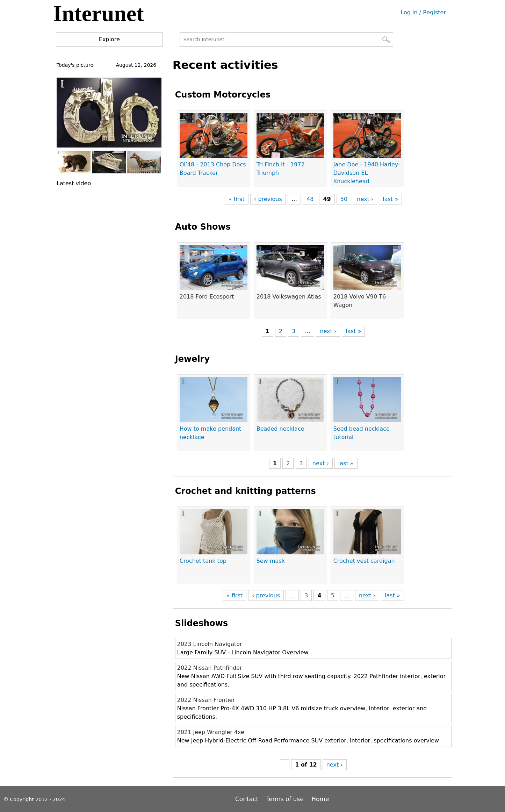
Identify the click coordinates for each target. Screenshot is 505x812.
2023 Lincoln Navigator (210, 644)
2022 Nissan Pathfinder (210, 668)
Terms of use (285, 799)
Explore (109, 39)
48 (310, 199)
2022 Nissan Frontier (206, 700)
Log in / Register (423, 12)
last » (390, 199)
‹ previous (268, 199)
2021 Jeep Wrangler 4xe (211, 732)
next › (365, 199)
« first (237, 199)
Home (320, 799)
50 (344, 199)
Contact (248, 799)
